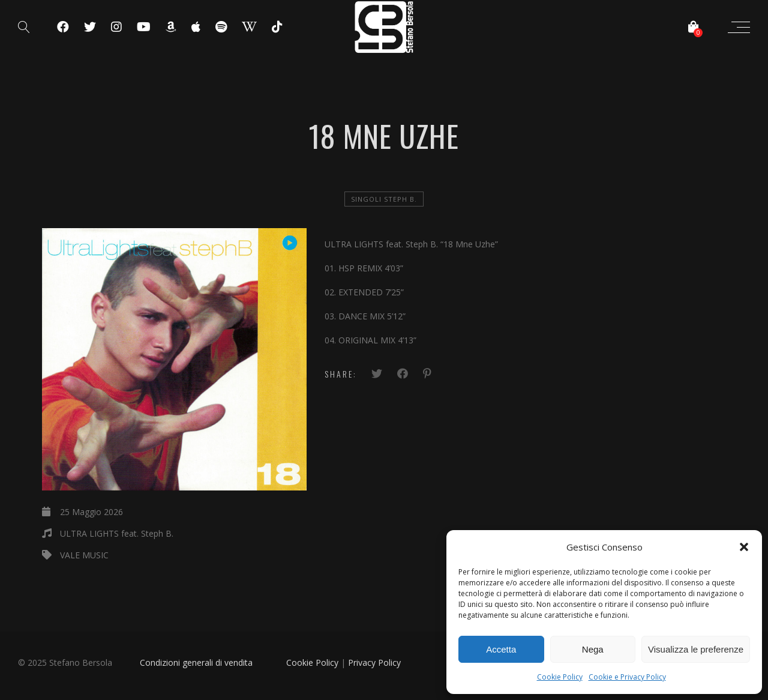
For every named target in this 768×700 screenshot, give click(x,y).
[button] (744, 547)
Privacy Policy (374, 662)
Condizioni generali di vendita (196, 662)
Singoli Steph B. (384, 199)
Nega (593, 649)
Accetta (501, 649)
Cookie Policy (560, 677)
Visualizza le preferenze (696, 649)
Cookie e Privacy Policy (627, 677)
